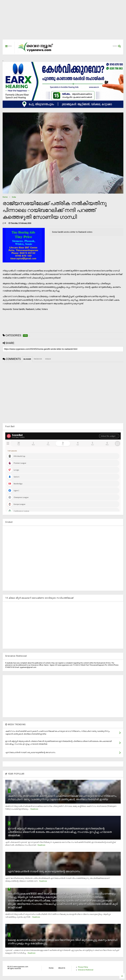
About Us (62, 968)
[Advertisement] (63, 21)
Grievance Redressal (86, 970)
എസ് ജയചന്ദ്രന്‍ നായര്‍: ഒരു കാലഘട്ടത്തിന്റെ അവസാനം (44, 871)
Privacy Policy (83, 967)
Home (5, 197)
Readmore (34, 809)
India (14, 197)
